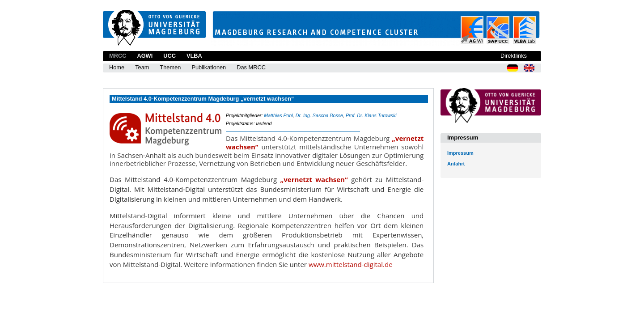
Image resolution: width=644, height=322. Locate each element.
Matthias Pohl (278, 115)
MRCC (118, 56)
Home (117, 67)
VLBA (194, 56)
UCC (169, 56)
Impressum (460, 153)
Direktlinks (514, 56)
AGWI (145, 56)
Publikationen (209, 67)
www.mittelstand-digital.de (351, 264)
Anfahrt (456, 164)
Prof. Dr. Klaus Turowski (371, 115)
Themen (170, 67)
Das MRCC (251, 67)
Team (142, 67)
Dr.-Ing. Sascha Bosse (319, 115)
